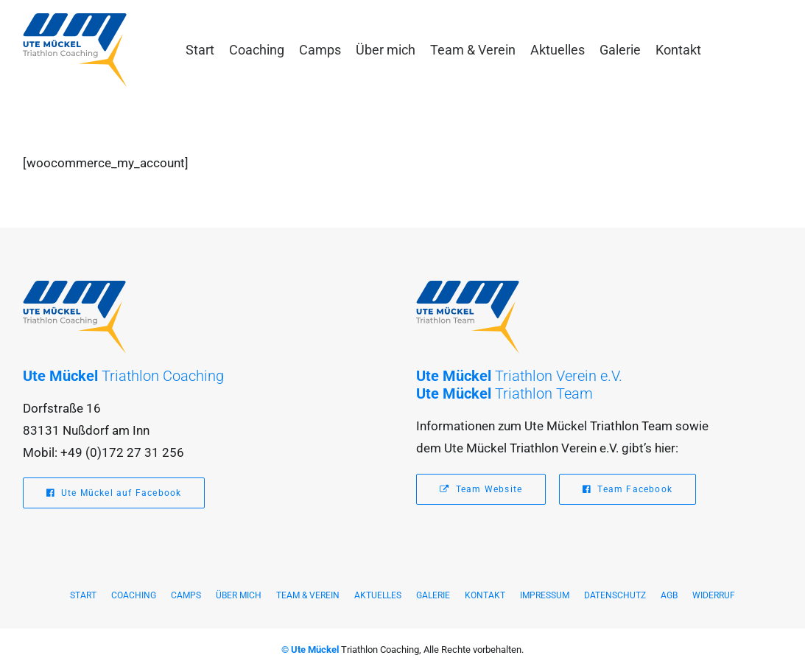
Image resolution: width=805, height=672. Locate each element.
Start (200, 50)
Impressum (545, 595)
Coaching (257, 50)
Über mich (386, 50)
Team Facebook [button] (628, 489)
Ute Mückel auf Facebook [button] (114, 493)
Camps (320, 50)
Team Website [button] (481, 489)
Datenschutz (615, 595)
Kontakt (678, 50)
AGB (669, 595)
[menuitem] (200, 50)
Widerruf (714, 595)
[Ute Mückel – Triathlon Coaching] (75, 50)
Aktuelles (558, 50)
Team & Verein (473, 50)
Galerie (620, 50)
